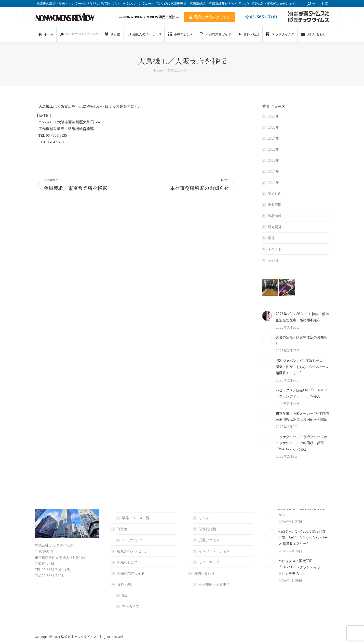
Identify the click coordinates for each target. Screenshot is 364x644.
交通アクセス (209, 540)
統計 (125, 595)
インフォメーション (214, 551)
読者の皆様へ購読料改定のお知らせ (301, 340)
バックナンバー (134, 540)
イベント (275, 249)
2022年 (273, 161)
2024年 (273, 138)
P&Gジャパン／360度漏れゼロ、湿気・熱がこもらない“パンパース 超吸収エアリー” (302, 367)
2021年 (273, 172)
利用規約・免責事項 (214, 584)
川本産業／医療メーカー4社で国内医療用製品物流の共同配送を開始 (302, 417)
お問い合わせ (202, 573)
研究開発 (275, 227)
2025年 (273, 127)
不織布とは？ (127, 562)
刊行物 (120, 529)
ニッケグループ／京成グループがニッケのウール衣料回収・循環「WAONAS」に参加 (301, 443)
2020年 (273, 183)
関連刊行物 (207, 529)
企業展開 (275, 205)
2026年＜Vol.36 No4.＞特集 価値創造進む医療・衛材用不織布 (302, 317)
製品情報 (275, 216)
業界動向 (275, 194)
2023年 (273, 149)
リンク (204, 518)
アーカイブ (131, 606)
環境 (271, 238)
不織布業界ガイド (131, 573)
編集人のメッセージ (133, 551)
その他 (273, 260)
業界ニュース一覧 (136, 518)
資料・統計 (123, 584)
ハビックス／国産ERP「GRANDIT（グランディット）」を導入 (302, 393)
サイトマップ (209, 562)
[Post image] (267, 316)
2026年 (273, 116)
